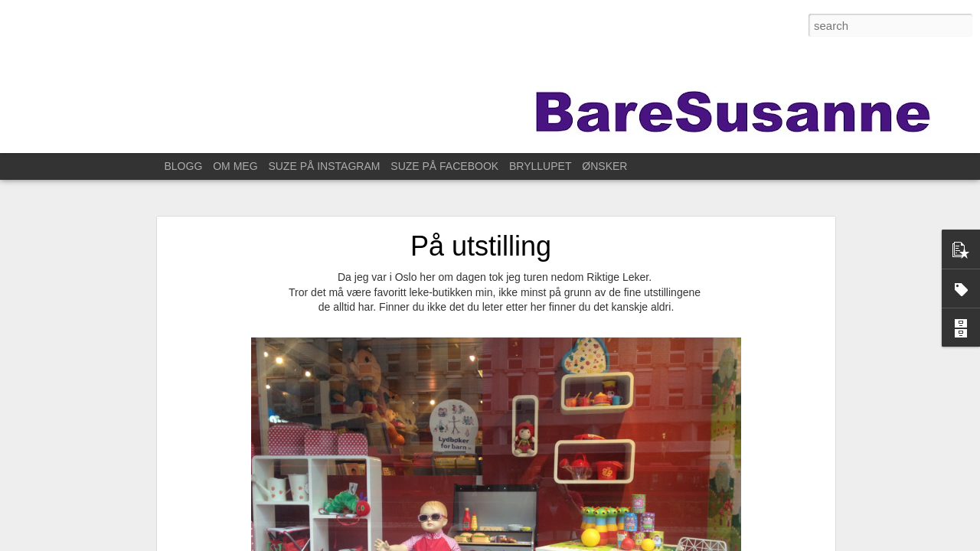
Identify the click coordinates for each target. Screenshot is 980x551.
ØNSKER (604, 166)
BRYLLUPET (540, 166)
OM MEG (235, 166)
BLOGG (184, 166)
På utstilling (481, 246)
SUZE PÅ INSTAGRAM (324, 166)
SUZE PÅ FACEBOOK (444, 166)
